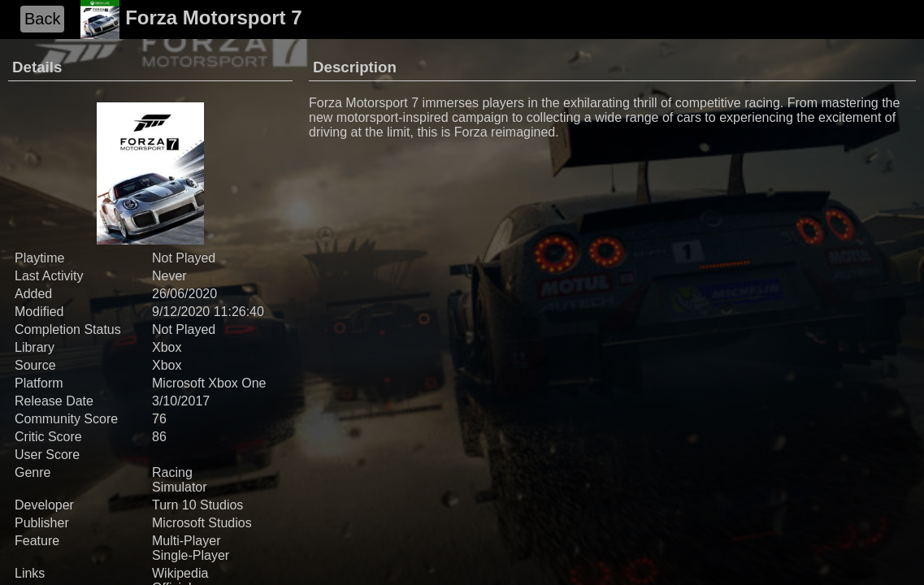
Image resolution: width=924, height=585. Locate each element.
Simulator (180, 487)
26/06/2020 (184, 294)
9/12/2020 (181, 312)
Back (42, 19)
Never (169, 276)
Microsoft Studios (202, 523)
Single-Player (191, 555)
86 (159, 437)
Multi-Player (186, 541)
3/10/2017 (181, 401)
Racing (172, 472)
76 (159, 419)
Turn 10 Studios (197, 505)
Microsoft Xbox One (209, 383)
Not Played (184, 329)
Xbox (167, 347)
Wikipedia (180, 573)
